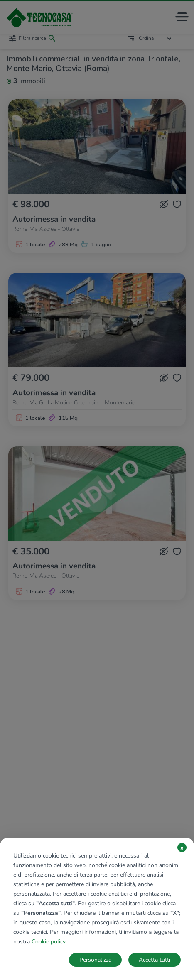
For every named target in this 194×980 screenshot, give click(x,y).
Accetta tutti (155, 960)
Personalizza (95, 960)
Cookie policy (48, 942)
